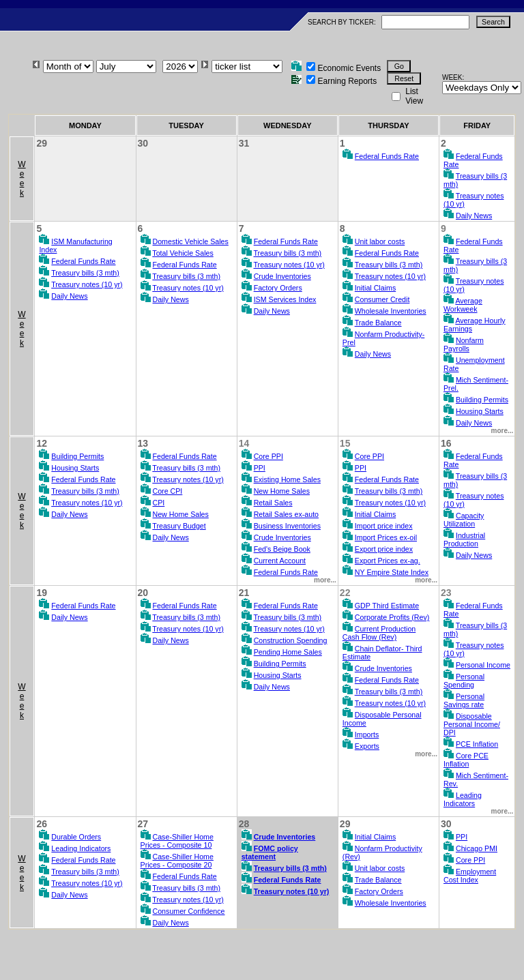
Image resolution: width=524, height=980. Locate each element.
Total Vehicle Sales (183, 253)
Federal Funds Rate (387, 156)
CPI (159, 503)
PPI (260, 468)
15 (345, 443)
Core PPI (268, 456)
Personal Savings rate (464, 700)
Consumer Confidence (189, 911)
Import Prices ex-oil (386, 537)
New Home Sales (181, 514)
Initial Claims (375, 288)
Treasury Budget (179, 526)
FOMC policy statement (270, 852)
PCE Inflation (477, 744)
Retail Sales (273, 503)
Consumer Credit (382, 299)
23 (446, 593)
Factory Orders (278, 288)
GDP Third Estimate (387, 606)
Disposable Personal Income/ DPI (472, 724)
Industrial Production (464, 539)
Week (21, 179)
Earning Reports (347, 81)
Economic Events (349, 68)
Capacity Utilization (464, 520)
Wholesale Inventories (391, 311)
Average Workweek (463, 305)
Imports (367, 734)
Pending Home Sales (288, 652)
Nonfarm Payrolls (464, 344)
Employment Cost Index (470, 876)
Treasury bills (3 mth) (85, 273)
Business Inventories (287, 526)
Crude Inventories (282, 276)
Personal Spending (464, 681)
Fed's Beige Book (282, 549)
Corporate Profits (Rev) (392, 617)
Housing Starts (480, 411)
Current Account (280, 561)
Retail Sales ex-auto (286, 514)
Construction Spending (291, 640)
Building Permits (482, 400)
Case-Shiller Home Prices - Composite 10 (177, 841)
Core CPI (168, 491)
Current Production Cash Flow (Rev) (379, 633)
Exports (367, 746)
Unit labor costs (380, 241)
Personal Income (483, 665)
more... (503, 431)
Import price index (384, 526)
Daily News (474, 216)
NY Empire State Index (392, 572)
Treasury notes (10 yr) (87, 284)
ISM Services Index (285, 299)
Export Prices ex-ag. (388, 561)
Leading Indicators (463, 799)
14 (244, 443)
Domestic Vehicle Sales (191, 241)
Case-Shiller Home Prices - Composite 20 (177, 861)
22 (345, 593)
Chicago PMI (477, 848)
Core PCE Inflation (466, 760)
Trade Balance (378, 323)
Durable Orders (76, 837)
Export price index (384, 549)
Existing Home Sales (287, 479)
